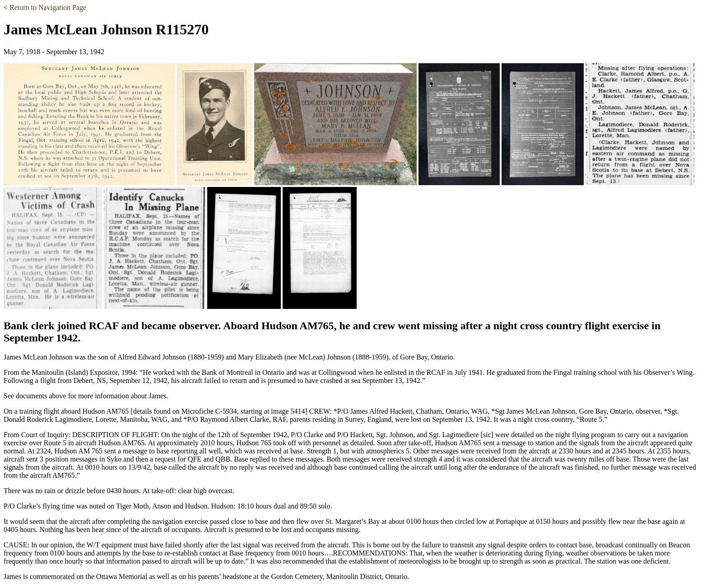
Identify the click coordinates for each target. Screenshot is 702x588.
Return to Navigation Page (48, 7)
